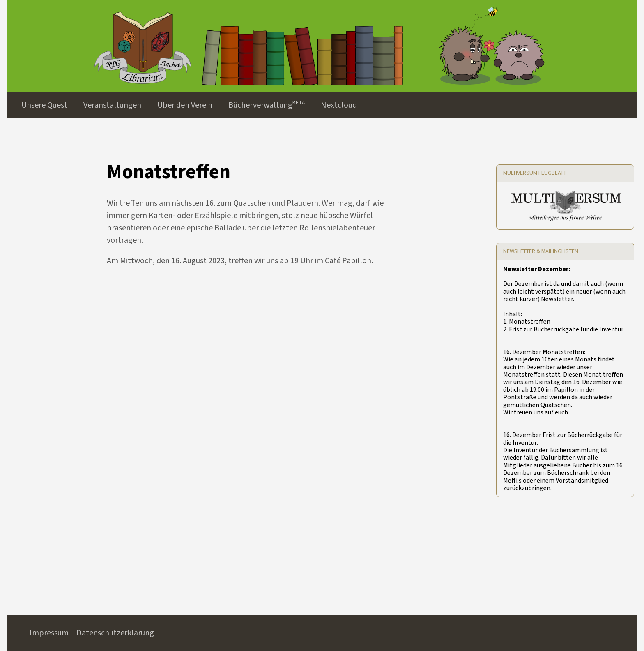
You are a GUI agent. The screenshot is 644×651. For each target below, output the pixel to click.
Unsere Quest (44, 105)
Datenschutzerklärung (115, 633)
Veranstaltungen (112, 105)
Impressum (49, 633)
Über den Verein (185, 105)
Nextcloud (339, 105)
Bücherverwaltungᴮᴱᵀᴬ (267, 105)
